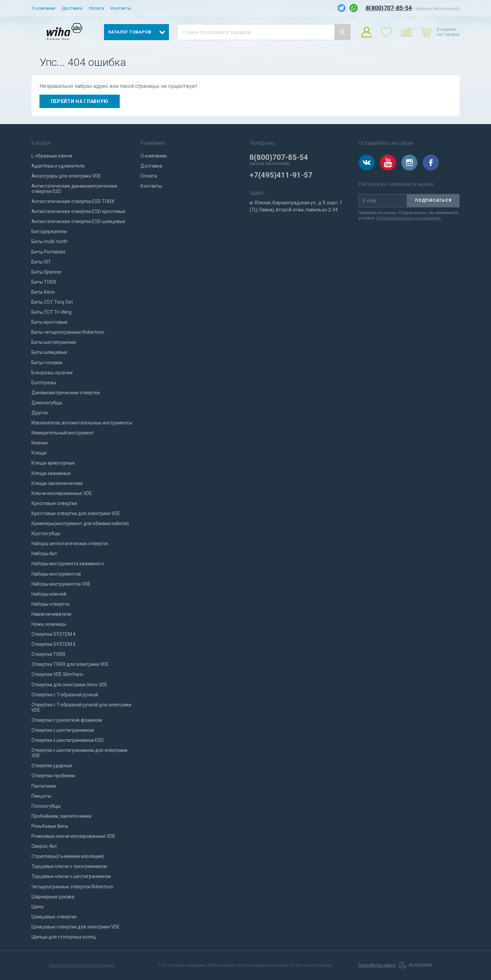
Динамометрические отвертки (66, 393)
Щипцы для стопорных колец (64, 937)
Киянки (39, 443)
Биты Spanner (47, 272)
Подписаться (433, 200)
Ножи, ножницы (49, 624)
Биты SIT (41, 262)
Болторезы (44, 383)
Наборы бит (44, 554)
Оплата (96, 8)
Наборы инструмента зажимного (68, 564)
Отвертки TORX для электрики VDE (70, 664)
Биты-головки (47, 363)
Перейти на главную (80, 101)
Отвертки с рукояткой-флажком (67, 720)
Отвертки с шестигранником (63, 730)
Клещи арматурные (53, 463)
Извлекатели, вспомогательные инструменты (82, 423)
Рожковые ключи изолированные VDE (73, 836)
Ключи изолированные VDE (62, 493)
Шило (38, 907)
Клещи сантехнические (57, 483)
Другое (40, 413)
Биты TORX (44, 282)
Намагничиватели (51, 614)
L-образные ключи (52, 156)
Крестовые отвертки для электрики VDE (76, 513)
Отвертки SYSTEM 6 (54, 644)
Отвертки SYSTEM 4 (54, 634)
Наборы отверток (51, 604)
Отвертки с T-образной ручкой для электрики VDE (81, 707)
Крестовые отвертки (54, 503)
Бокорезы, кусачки (52, 373)
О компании (43, 8)
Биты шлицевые (49, 352)
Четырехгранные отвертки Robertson (72, 887)
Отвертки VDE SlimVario (57, 674)
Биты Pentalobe (48, 252)
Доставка (72, 8)
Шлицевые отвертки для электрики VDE (76, 927)
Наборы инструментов (56, 574)
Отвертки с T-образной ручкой (65, 695)
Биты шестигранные (54, 342)
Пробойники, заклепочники (61, 816)
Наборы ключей (49, 594)
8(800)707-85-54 (389, 8)
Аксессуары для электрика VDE (66, 176)
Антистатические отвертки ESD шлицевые (78, 221)
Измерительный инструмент (63, 433)
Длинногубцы (47, 403)
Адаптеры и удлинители (58, 166)
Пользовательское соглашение (82, 965)
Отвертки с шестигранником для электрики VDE (79, 753)
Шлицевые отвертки (54, 917)
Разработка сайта (377, 965)
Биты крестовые (50, 322)
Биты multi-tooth (50, 241)
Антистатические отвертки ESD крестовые (79, 211)
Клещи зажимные (51, 473)
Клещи (39, 453)
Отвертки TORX (48, 654)
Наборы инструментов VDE (61, 584)
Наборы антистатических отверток (70, 544)
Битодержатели (49, 231)
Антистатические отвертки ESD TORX (73, 201)
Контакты (121, 8)
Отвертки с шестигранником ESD (68, 740)
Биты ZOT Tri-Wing (52, 312)
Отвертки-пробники (53, 776)
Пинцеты (41, 796)
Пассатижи (44, 786)
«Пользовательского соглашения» (409, 218)
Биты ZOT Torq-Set (52, 302)
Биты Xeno (43, 292)
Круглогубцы (46, 533)
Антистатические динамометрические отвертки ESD (74, 189)
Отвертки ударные (52, 766)
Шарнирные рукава (53, 897)
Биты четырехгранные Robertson (68, 332)
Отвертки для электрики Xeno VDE (69, 685)
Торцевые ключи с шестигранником (71, 876)
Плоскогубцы (46, 806)
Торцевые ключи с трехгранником (69, 866)
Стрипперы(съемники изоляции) (68, 856)
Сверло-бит (44, 846)
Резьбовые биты (50, 826)
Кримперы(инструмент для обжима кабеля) (80, 523)
